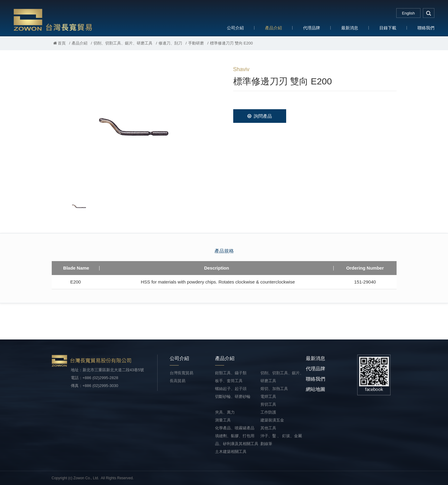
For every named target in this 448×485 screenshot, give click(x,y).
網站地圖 (316, 389)
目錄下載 (388, 28)
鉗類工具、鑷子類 (231, 373)
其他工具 (268, 428)
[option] (133, 126)
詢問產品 (260, 116)
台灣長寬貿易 (53, 20)
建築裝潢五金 (272, 420)
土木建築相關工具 (231, 452)
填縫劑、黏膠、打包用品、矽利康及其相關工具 (237, 440)
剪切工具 (268, 404)
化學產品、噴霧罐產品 (235, 428)
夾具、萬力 (225, 412)
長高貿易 (178, 381)
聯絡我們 (426, 28)
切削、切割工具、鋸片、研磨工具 (123, 43)
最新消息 (350, 28)
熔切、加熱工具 (274, 389)
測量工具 (223, 420)
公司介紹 (235, 28)
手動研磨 (196, 43)
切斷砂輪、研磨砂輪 (233, 397)
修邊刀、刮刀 (170, 43)
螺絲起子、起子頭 (231, 389)
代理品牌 (312, 28)
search (429, 13)
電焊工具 (268, 397)
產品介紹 (273, 28)
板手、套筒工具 (229, 381)
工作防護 (268, 412)
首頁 (60, 43)
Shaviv (241, 69)
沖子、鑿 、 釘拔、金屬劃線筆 (281, 440)
